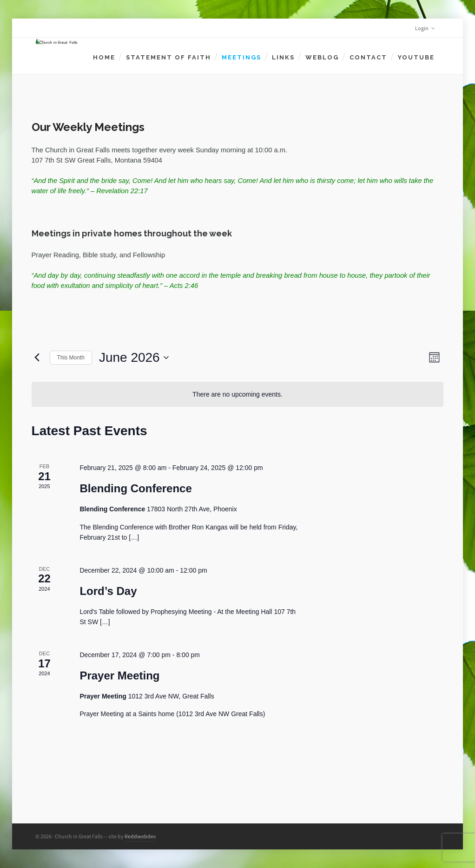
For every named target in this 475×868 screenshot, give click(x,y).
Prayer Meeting (119, 675)
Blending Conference (135, 488)
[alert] (238, 395)
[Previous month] (37, 358)
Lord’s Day (108, 591)
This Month (71, 358)
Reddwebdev (140, 836)
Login (425, 28)
